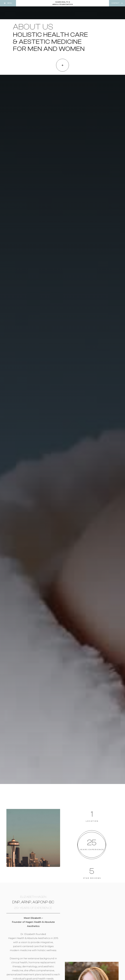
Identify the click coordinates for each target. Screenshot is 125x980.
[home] (63, 3)
